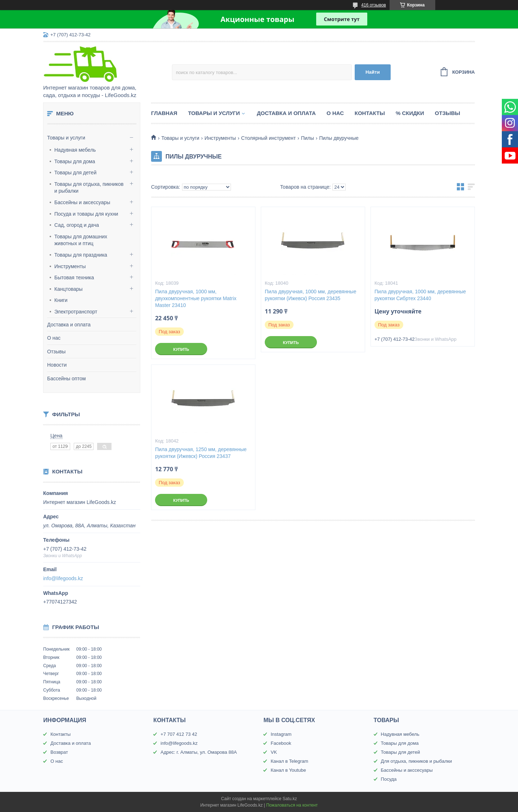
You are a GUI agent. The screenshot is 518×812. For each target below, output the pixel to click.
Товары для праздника (81, 255)
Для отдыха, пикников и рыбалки (417, 761)
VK (274, 752)
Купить (181, 349)
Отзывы (56, 352)
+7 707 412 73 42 (179, 734)
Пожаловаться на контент (292, 805)
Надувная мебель (75, 150)
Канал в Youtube (288, 770)
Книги (61, 300)
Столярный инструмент (268, 138)
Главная (164, 113)
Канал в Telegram (289, 761)
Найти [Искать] (373, 72)
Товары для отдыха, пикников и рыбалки (89, 188)
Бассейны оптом (66, 379)
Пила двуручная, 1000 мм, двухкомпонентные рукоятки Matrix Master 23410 (196, 298)
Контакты (370, 113)
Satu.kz (290, 799)
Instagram (281, 734)
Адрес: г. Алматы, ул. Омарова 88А (199, 752)
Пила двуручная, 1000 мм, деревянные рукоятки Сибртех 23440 (420, 295)
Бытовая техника (74, 277)
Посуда (389, 779)
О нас (54, 338)
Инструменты (70, 266)
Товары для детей (75, 173)
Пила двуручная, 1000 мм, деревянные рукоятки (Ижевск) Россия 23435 (310, 295)
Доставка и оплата (69, 325)
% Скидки (410, 113)
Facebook (281, 743)
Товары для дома (75, 161)
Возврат (59, 752)
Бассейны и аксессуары (82, 202)
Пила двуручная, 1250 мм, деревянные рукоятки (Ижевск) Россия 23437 (201, 453)
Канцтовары (69, 289)
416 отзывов (374, 5)
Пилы (308, 138)
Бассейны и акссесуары (407, 770)
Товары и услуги (66, 138)
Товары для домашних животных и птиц (81, 240)
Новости (57, 365)
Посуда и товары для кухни (86, 214)
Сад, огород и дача (77, 225)
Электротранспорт (76, 312)
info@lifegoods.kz (63, 578)
